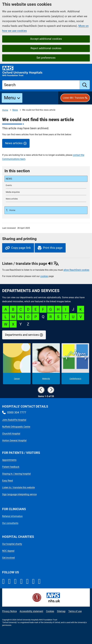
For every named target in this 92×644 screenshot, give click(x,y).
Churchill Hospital (11, 434)
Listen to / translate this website (18, 487)
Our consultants (10, 523)
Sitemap (61, 611)
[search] (85, 85)
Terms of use (75, 611)
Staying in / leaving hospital (16, 474)
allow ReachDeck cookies (76, 270)
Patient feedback (11, 467)
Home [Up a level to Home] (12, 210)
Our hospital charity (12, 544)
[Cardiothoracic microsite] (75, 364)
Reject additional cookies (46, 48)
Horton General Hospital (14, 440)
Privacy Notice (9, 611)
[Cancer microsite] (17, 364)
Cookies (50, 611)
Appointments (9, 460)
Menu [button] (10, 98)
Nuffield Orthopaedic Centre (16, 427)
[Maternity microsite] (46, 364)
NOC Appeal (8, 551)
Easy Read (7, 481)
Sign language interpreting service (19, 494)
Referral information (12, 516)
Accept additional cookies (46, 39)
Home (5, 110)
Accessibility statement (31, 611)
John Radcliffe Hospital (14, 420)
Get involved (8, 558)
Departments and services (22, 335)
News (15, 110)
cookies (44, 276)
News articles (14, 143)
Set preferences (46, 58)
